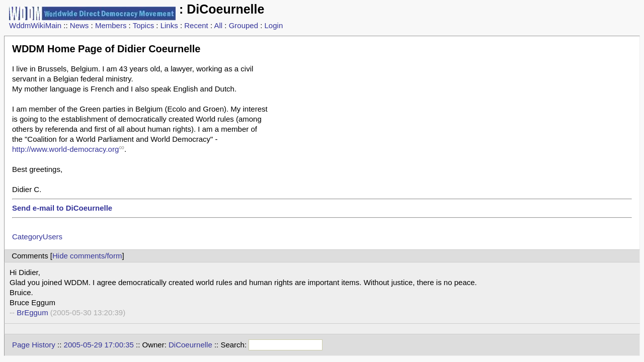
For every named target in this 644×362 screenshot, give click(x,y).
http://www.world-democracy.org (65, 149)
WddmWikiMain (35, 25)
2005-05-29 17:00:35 (99, 345)
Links (169, 25)
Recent (196, 25)
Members (111, 25)
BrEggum (32, 312)
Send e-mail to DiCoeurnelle (62, 208)
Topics (144, 25)
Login (274, 25)
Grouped (244, 25)
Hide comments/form (87, 256)
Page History (34, 345)
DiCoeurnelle (190, 345)
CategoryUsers (37, 237)
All (218, 25)
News (79, 25)
